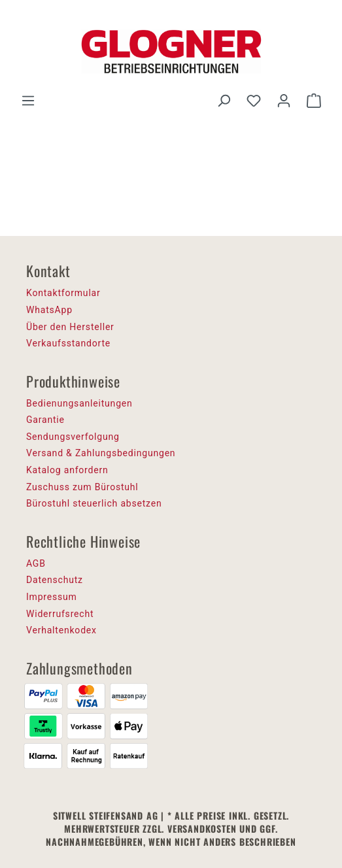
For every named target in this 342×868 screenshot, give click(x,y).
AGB (36, 563)
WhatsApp (49, 310)
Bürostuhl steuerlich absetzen (94, 503)
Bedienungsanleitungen (79, 403)
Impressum (52, 597)
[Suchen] (224, 101)
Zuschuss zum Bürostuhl (82, 487)
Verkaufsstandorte (68, 343)
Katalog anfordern (67, 470)
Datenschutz (55, 580)
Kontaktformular (63, 293)
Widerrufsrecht (60, 614)
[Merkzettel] (254, 101)
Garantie (45, 420)
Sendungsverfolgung (73, 437)
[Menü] (28, 101)
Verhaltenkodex (61, 630)
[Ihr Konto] (284, 101)
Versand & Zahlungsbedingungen (101, 453)
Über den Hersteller (70, 327)
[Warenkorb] (314, 101)
